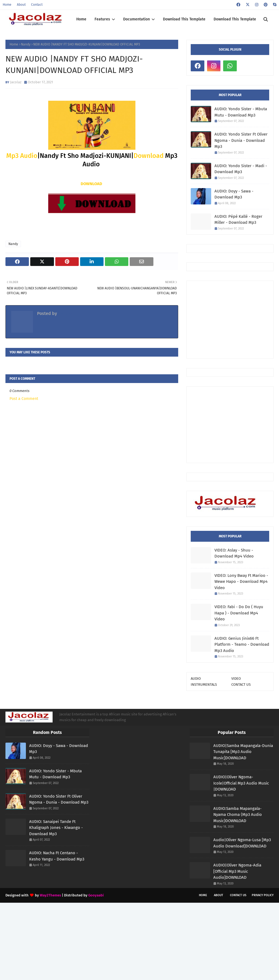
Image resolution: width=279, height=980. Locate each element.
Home (7, 5)
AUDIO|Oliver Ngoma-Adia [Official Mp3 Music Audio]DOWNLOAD (237, 871)
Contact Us (238, 895)
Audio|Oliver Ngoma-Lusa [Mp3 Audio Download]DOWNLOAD (242, 843)
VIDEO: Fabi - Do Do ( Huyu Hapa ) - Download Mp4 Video (239, 613)
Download (148, 156)
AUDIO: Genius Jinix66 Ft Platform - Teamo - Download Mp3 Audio (242, 644)
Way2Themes (50, 895)
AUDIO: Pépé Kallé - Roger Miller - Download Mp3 (238, 220)
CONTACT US (241, 685)
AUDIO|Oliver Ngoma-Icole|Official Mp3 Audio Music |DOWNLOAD (241, 783)
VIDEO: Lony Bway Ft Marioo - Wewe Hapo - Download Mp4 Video (241, 582)
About (21, 5)
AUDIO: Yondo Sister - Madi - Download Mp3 (241, 169)
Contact (37, 5)
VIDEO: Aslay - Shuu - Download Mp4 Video (234, 553)
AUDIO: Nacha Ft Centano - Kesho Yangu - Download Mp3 (57, 856)
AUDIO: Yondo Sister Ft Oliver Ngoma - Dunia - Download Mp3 (241, 140)
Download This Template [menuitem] (184, 19)
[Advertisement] (235, 319)
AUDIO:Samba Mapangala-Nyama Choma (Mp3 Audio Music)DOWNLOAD (238, 815)
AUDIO (196, 679)
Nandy (26, 44)
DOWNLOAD (91, 184)
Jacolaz (16, 82)
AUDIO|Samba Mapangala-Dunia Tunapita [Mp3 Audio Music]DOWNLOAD (243, 752)
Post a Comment (24, 399)
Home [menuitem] (81, 19)
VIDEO (236, 679)
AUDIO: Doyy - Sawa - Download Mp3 (234, 194)
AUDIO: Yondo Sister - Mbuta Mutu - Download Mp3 (241, 112)
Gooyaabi (96, 895)
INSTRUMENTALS (204, 685)
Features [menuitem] (102, 19)
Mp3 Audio (22, 156)
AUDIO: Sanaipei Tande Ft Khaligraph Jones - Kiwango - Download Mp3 (56, 828)
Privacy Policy (263, 895)
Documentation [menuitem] (137, 19)
